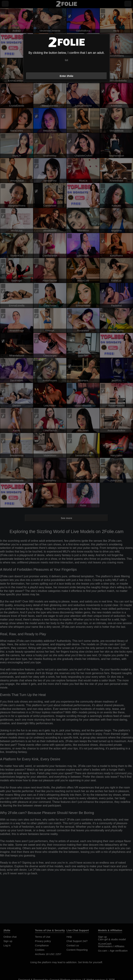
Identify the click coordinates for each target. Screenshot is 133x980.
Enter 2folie (66, 76)
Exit (66, 60)
